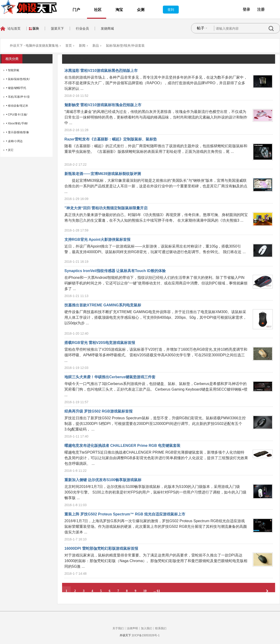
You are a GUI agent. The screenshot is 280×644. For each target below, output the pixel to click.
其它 (11, 150)
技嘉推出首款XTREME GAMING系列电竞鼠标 (103, 305)
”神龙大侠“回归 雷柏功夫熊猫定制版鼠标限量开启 (106, 208)
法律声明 (132, 628)
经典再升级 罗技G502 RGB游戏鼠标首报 (98, 411)
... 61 (157, 591)
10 (145, 591)
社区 (98, 10)
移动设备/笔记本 (18, 106)
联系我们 (161, 628)
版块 (36, 28)
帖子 (201, 28)
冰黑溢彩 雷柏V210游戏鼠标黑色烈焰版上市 (101, 71)
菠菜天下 (57, 28)
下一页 (267, 591)
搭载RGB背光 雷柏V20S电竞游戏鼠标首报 (100, 343)
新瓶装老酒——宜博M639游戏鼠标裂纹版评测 (103, 174)
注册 (261, 9)
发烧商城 (107, 28)
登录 (246, 9)
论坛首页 (14, 28)
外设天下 (125, 635)
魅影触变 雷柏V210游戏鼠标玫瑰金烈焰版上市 (103, 105)
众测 (141, 10)
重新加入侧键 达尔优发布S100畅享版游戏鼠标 (103, 480)
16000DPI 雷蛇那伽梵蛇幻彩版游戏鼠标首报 (101, 548)
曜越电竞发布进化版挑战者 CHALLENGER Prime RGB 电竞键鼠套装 (122, 446)
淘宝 (119, 10)
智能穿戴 (14, 70)
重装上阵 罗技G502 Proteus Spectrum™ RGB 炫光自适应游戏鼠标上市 (125, 514)
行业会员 (82, 28)
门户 (76, 10)
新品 (96, 45)
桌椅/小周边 (15, 141)
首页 (69, 45)
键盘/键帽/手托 (17, 88)
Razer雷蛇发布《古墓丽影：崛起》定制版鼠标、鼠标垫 (111, 139)
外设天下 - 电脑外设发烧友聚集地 (34, 45)
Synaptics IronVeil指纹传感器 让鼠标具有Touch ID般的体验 (115, 271)
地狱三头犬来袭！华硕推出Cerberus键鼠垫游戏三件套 (110, 377)
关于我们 (118, 628)
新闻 (82, 45)
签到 (171, 10)
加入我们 (147, 628)
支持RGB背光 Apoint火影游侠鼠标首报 (97, 240)
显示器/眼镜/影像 (19, 132)
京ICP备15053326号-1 (146, 635)
